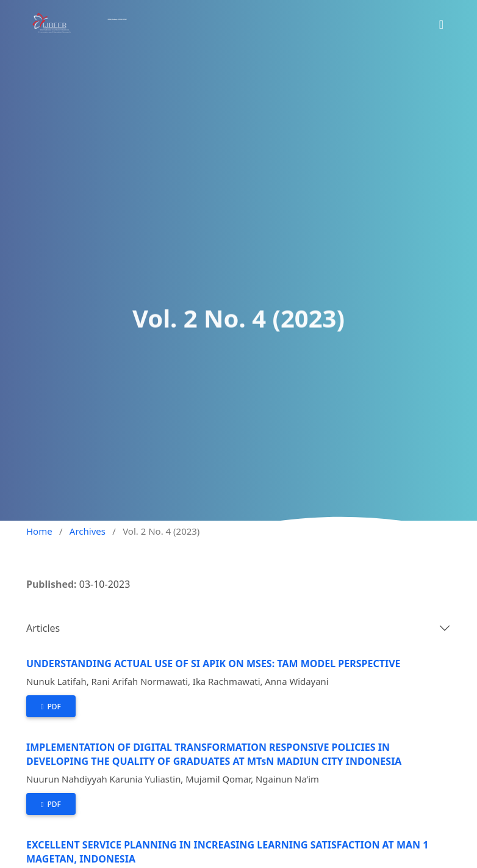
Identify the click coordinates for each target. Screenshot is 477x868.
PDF (53, 707)
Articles (43, 628)
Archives (88, 531)
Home (39, 531)
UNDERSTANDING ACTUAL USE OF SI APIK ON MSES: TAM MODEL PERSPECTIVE (213, 664)
